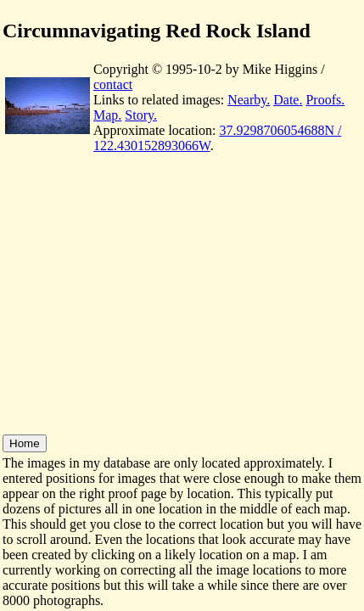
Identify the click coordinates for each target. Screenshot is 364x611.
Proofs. (325, 100)
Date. (288, 100)
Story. (141, 115)
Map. (107, 115)
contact (113, 84)
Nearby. (249, 100)
